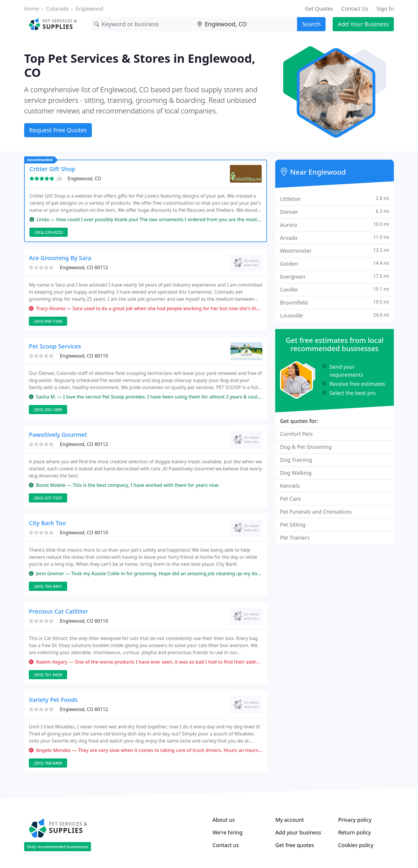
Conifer (335, 289)
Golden (335, 263)
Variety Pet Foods (53, 700)
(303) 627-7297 (48, 498)
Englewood (89, 9)
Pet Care (290, 499)
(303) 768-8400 (48, 763)
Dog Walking (296, 473)
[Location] (246, 24)
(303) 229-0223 (49, 232)
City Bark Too (47, 523)
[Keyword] (143, 24)
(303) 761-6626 (48, 675)
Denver (335, 212)
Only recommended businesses (58, 847)
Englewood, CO (84, 178)
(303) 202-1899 (48, 410)
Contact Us (355, 9)
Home (32, 9)
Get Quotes (319, 9)
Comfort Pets (296, 434)
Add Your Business (363, 24)
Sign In (385, 9)
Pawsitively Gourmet (58, 435)
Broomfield (335, 302)
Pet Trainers (295, 538)
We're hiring (228, 832)
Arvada (335, 238)
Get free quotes (295, 845)
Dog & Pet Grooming (306, 447)
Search (311, 24)
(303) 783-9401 (48, 586)
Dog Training (296, 460)
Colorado (58, 9)
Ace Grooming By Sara (60, 258)
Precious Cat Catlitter (59, 611)
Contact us (226, 845)
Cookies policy (356, 845)
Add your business (298, 832)
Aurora (335, 225)
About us (224, 820)
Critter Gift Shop (52, 169)
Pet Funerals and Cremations (316, 512)
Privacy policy (355, 820)
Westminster (335, 251)
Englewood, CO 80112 (84, 267)
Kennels (290, 486)
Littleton (335, 199)
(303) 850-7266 (48, 321)
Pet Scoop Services (55, 346)
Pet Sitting (293, 525)
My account (290, 820)
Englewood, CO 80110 (84, 356)
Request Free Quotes (58, 130)
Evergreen (335, 276)
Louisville (335, 315)
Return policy (355, 832)
